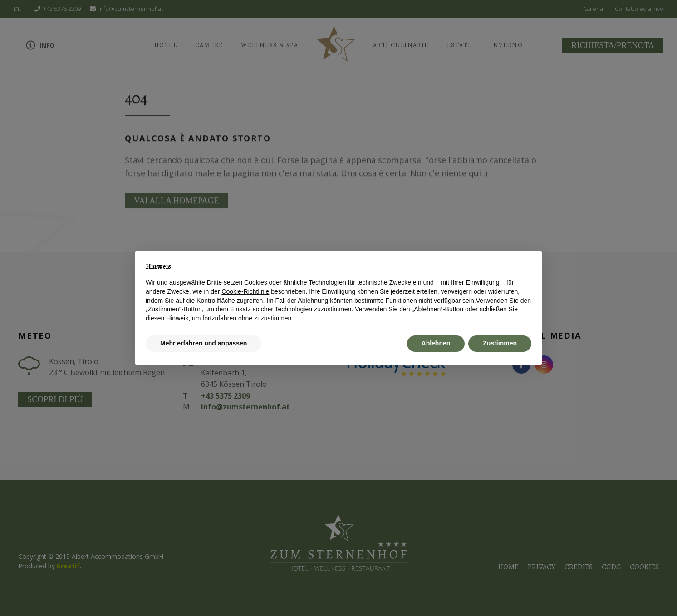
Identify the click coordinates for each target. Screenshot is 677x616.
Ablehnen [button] (436, 343)
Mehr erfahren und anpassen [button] (204, 343)
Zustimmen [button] (500, 343)
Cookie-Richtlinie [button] (245, 291)
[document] (338, 293)
